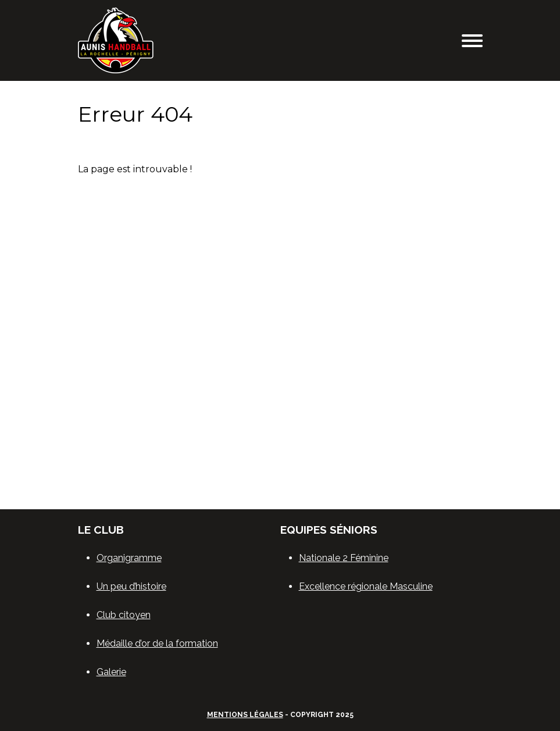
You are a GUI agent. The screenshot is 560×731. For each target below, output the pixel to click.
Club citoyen (124, 615)
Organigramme (129, 558)
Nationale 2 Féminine (344, 558)
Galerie (111, 672)
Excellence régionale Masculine (366, 586)
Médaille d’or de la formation (157, 643)
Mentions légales (245, 715)
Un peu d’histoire (131, 586)
